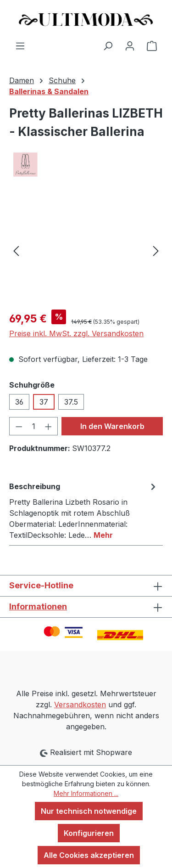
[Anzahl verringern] (19, 426)
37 (44, 402)
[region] (86, 251)
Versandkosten (80, 705)
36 (19, 402)
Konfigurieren (89, 833)
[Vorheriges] (16, 251)
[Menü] (20, 45)
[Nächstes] (156, 251)
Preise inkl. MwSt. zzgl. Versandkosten (76, 333)
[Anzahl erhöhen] (49, 426)
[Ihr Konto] (130, 45)
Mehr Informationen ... (86, 793)
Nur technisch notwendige (89, 811)
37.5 (71, 402)
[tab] (84, 510)
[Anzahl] (34, 426)
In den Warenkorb (112, 426)
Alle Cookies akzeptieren (89, 855)
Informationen (38, 606)
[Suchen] (108, 45)
